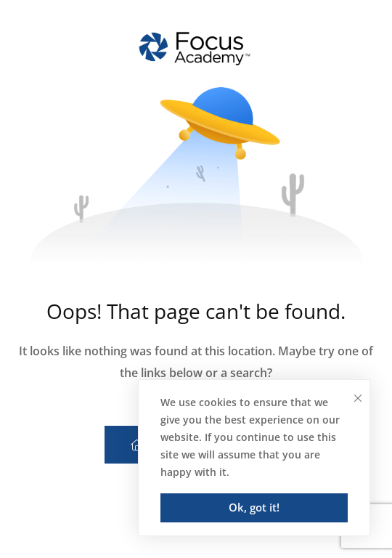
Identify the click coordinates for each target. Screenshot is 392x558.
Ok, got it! (254, 507)
